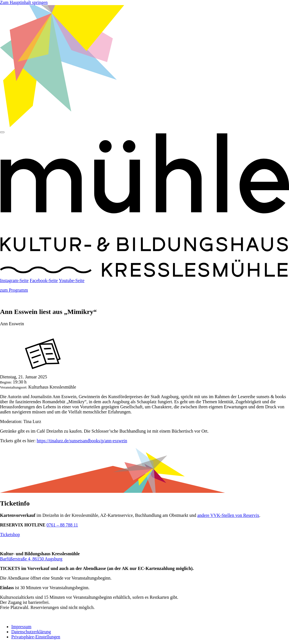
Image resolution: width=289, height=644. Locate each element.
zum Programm (14, 290)
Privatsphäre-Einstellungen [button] (36, 637)
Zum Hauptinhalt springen (24, 2)
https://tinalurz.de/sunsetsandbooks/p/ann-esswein (82, 441)
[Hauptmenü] (2, 132)
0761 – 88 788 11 (62, 525)
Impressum (21, 627)
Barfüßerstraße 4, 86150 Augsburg (31, 559)
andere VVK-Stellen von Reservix (228, 515)
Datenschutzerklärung (31, 632)
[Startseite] (144, 275)
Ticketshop (10, 535)
